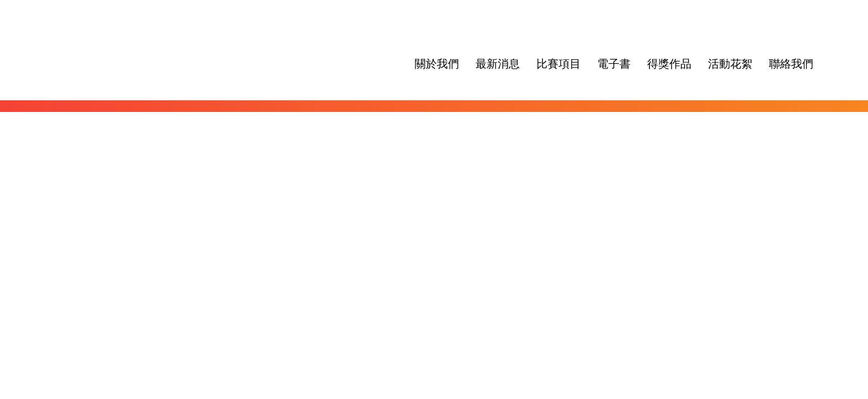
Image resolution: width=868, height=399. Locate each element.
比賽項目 (559, 64)
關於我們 (437, 64)
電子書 (614, 64)
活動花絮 (730, 64)
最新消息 (498, 64)
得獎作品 (669, 64)
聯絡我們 (791, 64)
